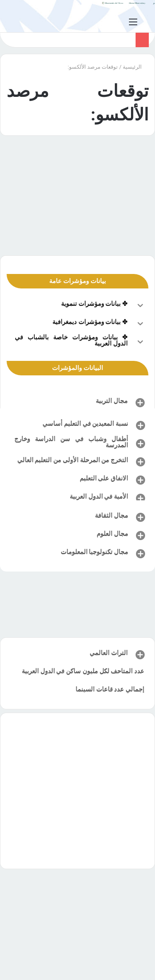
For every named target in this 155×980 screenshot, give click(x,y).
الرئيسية (136, 67)
